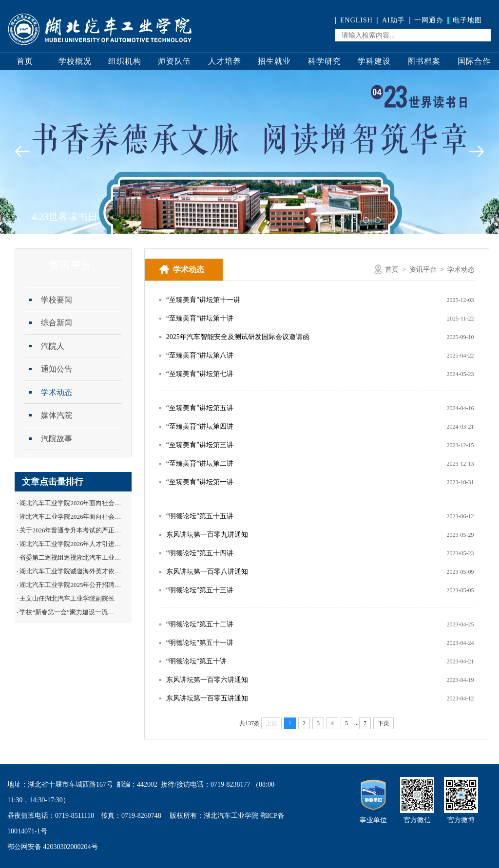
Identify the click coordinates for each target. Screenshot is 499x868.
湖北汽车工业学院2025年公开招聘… (70, 585)
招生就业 (274, 61)
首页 (25, 61)
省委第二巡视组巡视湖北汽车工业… (70, 557)
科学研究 (325, 61)
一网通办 (429, 20)
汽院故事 (57, 439)
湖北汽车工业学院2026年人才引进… (70, 544)
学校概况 (75, 61)
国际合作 (474, 61)
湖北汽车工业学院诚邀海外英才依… (70, 571)
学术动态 (57, 392)
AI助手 (393, 20)
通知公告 (57, 369)
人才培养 (225, 61)
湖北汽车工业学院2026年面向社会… (70, 503)
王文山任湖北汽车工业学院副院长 (67, 598)
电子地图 (467, 20)
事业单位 (373, 820)
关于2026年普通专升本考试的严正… (70, 530)
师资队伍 (174, 61)
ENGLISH (356, 20)
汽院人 (53, 346)
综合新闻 (57, 323)
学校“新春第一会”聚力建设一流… (67, 612)
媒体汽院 (57, 415)
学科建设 (374, 61)
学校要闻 (57, 300)
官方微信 (417, 820)
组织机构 (125, 61)
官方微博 (461, 820)
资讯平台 (423, 270)
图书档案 (424, 61)
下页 (384, 723)
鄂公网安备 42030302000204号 (53, 847)
